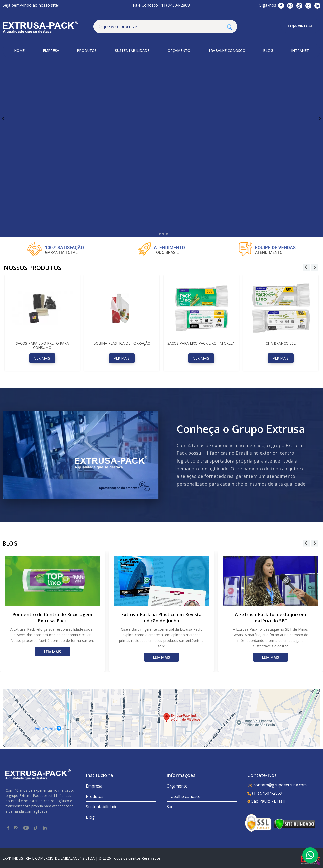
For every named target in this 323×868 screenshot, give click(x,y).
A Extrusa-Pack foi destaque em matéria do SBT (271, 618)
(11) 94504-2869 (265, 793)
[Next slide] (320, 119)
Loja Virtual (300, 26)
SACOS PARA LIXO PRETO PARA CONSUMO (42, 345)
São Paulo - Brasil (266, 801)
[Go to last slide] (3, 119)
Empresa (94, 786)
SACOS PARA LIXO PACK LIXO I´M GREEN (201, 343)
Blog (90, 817)
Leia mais (52, 652)
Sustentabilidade (102, 807)
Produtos (95, 796)
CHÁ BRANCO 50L (281, 343)
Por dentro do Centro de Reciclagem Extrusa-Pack (52, 618)
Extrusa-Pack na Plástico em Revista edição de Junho (161, 618)
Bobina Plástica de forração (122, 343)
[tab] (156, 234)
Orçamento (177, 786)
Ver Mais (42, 358)
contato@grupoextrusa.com (277, 785)
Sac (170, 807)
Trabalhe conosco (184, 796)
